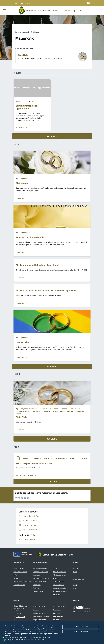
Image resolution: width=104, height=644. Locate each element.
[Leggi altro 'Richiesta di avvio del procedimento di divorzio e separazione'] (21, 303)
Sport (55, 568)
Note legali (57, 613)
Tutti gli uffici (52, 439)
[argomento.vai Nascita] (70, 411)
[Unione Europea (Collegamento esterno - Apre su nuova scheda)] (23, 555)
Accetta (80, 631)
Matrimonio (22, 183)
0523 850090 (21, 617)
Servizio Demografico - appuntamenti (27, 107)
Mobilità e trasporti (59, 572)
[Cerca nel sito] (88, 11)
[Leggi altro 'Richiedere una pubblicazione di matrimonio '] (21, 278)
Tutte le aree (52, 481)
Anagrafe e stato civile (41, 572)
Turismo (36, 588)
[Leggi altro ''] (21, 430)
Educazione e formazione (41, 578)
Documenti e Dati (19, 585)
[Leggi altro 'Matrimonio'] (21, 198)
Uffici (15, 575)
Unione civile (22, 342)
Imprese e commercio (60, 591)
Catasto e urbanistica (40, 568)
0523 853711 (21, 614)
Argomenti (25, 32)
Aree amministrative (20, 572)
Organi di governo (19, 568)
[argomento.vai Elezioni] (25, 458)
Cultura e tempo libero (60, 588)
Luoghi (75, 585)
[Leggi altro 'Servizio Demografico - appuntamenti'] (22, 127)
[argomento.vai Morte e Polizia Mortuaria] (54, 411)
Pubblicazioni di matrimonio (30, 237)
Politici (16, 578)
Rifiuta (81, 627)
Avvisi (75, 572)
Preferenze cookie (45, 637)
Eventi (75, 588)
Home (17, 32)
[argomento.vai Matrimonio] (26, 179)
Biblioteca (56, 595)
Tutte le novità (52, 136)
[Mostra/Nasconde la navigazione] (4, 10)
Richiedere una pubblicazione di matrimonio (38, 265)
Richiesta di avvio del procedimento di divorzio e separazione (47, 290)
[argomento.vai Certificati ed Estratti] (50, 409)
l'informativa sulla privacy (36, 639)
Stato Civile (23, 55)
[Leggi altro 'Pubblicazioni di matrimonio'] (21, 253)
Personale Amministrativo (22, 582)
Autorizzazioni (38, 575)
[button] (22, 3)
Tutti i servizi (52, 366)
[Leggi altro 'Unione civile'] (21, 357)
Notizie (75, 568)
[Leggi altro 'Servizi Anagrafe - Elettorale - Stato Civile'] (26, 475)
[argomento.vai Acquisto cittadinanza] (30, 409)
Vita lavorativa (38, 591)
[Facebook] (74, 10)
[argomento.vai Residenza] (82, 458)
